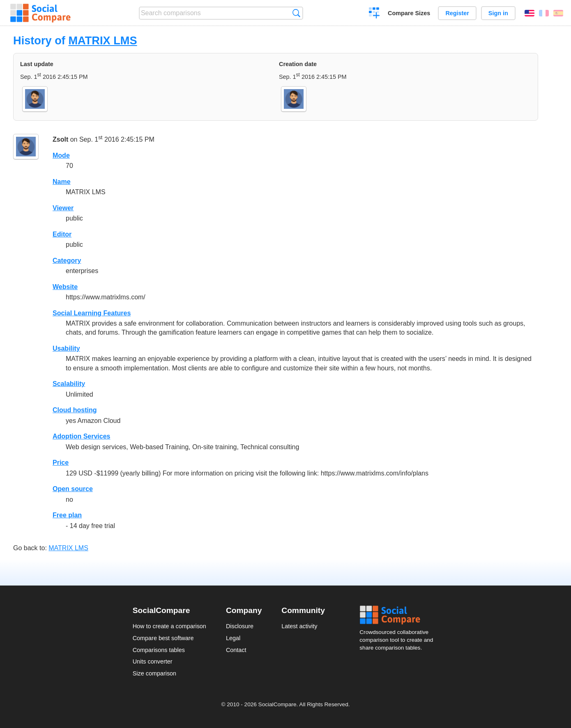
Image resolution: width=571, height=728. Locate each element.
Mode (61, 155)
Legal (233, 638)
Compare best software (163, 638)
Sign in (498, 13)
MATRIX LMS (102, 40)
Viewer (63, 208)
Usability (66, 348)
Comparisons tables (159, 650)
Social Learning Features (92, 313)
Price (61, 463)
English (530, 13)
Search (296, 13)
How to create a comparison (169, 626)
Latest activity (299, 626)
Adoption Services (81, 436)
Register (457, 13)
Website (65, 287)
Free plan (67, 515)
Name (62, 182)
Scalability (69, 384)
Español (558, 13)
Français (544, 13)
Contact (236, 650)
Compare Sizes (409, 13)
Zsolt (60, 139)
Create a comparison (374, 14)
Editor (62, 234)
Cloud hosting (75, 410)
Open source (73, 489)
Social (399, 615)
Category (67, 261)
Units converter (153, 661)
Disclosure (240, 626)
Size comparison (154, 673)
